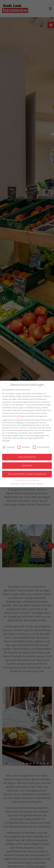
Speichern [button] (27, 465)
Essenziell (9, 447)
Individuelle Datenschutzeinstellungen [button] (27, 480)
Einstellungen (20, 416)
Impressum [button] (40, 484)
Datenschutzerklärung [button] (28, 484)
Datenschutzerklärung (18, 413)
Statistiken (24, 447)
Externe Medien (41, 447)
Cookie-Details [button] (15, 484)
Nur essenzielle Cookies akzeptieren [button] (27, 474)
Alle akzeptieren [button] (27, 457)
